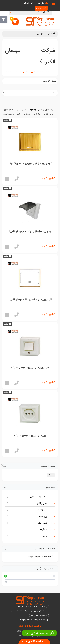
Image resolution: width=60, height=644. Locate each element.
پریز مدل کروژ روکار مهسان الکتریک (30, 435)
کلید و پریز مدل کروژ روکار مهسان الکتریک (30, 368)
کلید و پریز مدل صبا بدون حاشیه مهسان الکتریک (30, 299)
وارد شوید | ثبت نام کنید (33, 3)
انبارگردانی (45, 530)
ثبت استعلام (41, 8)
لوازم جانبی (45, 523)
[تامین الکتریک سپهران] (40, 21)
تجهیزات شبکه (44, 510)
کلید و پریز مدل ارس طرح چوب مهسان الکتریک (30, 163)
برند (48, 536)
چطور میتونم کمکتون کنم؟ (39, 633)
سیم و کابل (45, 503)
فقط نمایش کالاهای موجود (39, 557)
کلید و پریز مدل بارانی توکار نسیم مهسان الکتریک (30, 231)
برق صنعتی (45, 517)
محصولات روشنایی (42, 497)
